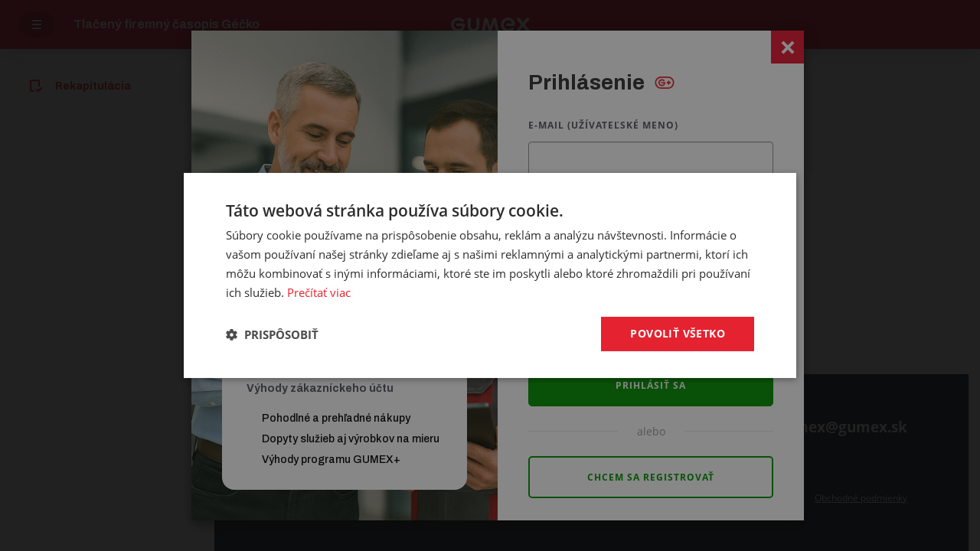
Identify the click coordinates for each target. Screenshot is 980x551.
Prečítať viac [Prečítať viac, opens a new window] (319, 292)
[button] (272, 334)
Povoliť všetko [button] (678, 333)
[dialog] (490, 275)
